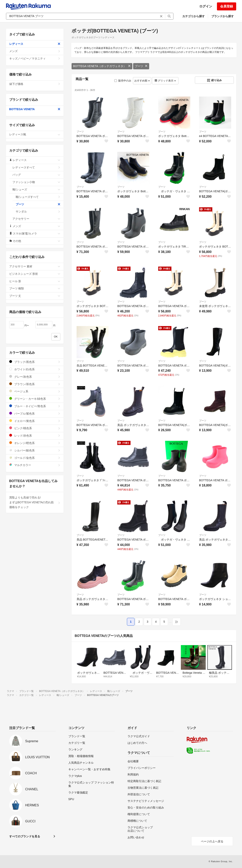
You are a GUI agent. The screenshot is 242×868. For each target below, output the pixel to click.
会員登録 (227, 6)
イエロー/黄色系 (35, 421)
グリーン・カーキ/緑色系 (35, 399)
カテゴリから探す (193, 16)
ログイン (206, 6)
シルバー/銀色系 (35, 450)
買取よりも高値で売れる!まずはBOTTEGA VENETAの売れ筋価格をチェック (35, 502)
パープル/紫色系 (35, 413)
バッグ (36, 175)
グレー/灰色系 (35, 377)
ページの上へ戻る (212, 841)
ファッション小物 (36, 182)
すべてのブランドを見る (25, 836)
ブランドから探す (223, 16)
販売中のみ (123, 81)
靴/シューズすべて (38, 197)
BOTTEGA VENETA (35, 109)
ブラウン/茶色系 (35, 384)
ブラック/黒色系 (35, 362)
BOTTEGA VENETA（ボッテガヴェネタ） (102, 66)
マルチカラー (35, 465)
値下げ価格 (35, 84)
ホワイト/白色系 (35, 369)
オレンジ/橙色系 (35, 443)
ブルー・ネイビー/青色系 (35, 406)
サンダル (38, 211)
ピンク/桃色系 (35, 428)
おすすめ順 (142, 81)
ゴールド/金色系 (35, 458)
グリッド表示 (165, 81)
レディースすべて (36, 167)
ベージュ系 (35, 391)
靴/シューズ (36, 189)
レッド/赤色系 (35, 436)
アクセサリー (36, 219)
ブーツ (141, 66)
